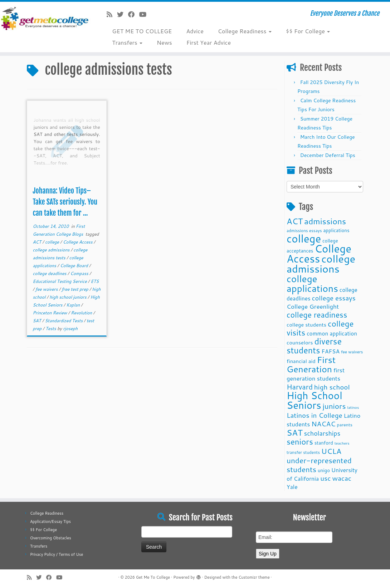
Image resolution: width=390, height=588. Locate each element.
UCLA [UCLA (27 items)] (331, 451)
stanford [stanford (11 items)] (324, 443)
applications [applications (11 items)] (336, 230)
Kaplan (74, 305)
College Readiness (245, 31)
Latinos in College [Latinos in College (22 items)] (315, 415)
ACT (37, 242)
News (164, 42)
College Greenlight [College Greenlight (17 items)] (313, 306)
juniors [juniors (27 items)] (334, 406)
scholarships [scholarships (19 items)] (322, 433)
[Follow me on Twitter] (123, 14)
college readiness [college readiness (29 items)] (317, 315)
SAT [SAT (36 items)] (295, 432)
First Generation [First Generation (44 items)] (311, 364)
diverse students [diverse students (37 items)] (314, 346)
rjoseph (70, 329)
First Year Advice (209, 42)
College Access (78, 242)
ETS (95, 281)
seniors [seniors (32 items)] (300, 442)
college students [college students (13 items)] (306, 325)
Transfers (127, 42)
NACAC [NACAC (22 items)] (323, 424)
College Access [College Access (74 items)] (319, 253)
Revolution (82, 313)
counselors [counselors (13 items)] (300, 342)
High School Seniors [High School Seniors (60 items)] (315, 400)
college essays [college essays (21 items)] (333, 298)
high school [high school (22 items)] (332, 387)
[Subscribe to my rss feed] (112, 14)
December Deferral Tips (328, 155)
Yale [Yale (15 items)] (292, 487)
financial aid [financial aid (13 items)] (301, 361)
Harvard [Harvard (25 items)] (300, 387)
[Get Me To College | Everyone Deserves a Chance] (46, 18)
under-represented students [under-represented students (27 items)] (319, 465)
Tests (51, 329)
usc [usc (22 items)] (325, 478)
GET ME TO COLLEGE (142, 31)
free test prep (75, 289)
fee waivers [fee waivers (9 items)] (352, 352)
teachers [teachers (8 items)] (342, 443)
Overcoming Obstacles (51, 538)
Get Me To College (153, 577)
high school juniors (69, 297)
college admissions (52, 250)
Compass (80, 273)
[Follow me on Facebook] (134, 14)
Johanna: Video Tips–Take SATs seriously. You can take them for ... (65, 202)
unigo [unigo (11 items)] (324, 470)
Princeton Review (50, 313)
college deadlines (50, 273)
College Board (75, 266)
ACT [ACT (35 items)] (295, 221)
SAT (37, 321)
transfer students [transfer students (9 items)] (303, 452)
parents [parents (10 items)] (345, 425)
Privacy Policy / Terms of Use (57, 554)
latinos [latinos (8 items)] (353, 407)
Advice (195, 31)
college (53, 242)
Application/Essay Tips (50, 521)
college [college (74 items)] (304, 238)
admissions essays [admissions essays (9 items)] (304, 231)
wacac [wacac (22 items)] (342, 478)
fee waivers (47, 289)
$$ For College (308, 31)
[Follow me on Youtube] (145, 14)
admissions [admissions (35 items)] (325, 221)
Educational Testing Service (60, 281)
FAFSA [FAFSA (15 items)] (330, 351)
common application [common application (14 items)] (332, 333)
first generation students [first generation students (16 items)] (316, 374)
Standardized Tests (64, 321)
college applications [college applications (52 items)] (312, 283)
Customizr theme (254, 577)
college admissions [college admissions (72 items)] (321, 263)
